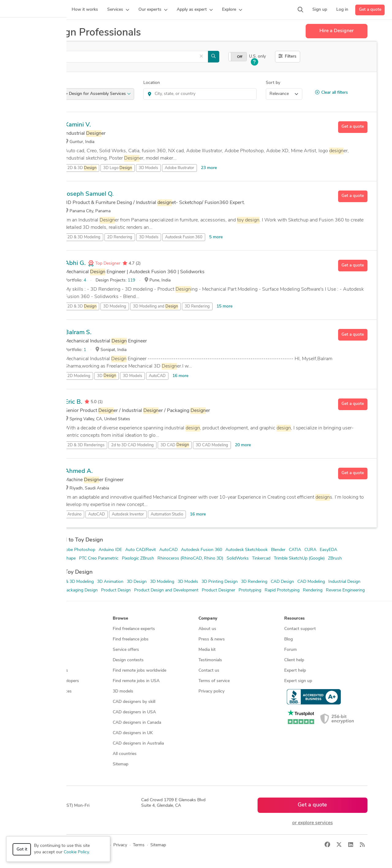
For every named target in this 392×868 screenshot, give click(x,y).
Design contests (43, 650)
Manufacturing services (49, 691)
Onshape (67, 559)
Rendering (313, 590)
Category (33, 83)
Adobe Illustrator (179, 168)
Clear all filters (332, 92)
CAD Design (282, 582)
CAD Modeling (311, 582)
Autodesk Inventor (128, 514)
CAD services (40, 660)
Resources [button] (294, 619)
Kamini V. (78, 125)
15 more (224, 306)
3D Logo (118, 168)
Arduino (74, 514)
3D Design (137, 582)
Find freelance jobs (131, 639)
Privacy (120, 845)
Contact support (300, 629)
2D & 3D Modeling (84, 237)
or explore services (313, 823)
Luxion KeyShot (40, 559)
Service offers (126, 650)
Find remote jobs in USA (136, 681)
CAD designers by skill (134, 702)
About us (207, 629)
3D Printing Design (220, 582)
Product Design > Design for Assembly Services (83, 94)
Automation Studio (167, 514)
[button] (118, 10)
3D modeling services (48, 671)
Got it (22, 849)
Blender (278, 550)
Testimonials (210, 660)
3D (107, 376)
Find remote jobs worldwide (139, 671)
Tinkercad (261, 559)
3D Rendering (197, 306)
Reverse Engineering (345, 590)
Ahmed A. (79, 471)
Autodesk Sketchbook (247, 550)
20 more (243, 445)
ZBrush (335, 559)
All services (38, 702)
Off (240, 57)
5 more (216, 237)
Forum (290, 650)
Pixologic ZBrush (138, 559)
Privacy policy (211, 691)
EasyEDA (328, 550)
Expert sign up (298, 681)
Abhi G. (75, 263)
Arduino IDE (110, 550)
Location (152, 83)
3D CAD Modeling (212, 445)
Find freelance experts (134, 629)
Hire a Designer (337, 31)
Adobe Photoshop (78, 550)
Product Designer (219, 590)
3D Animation (110, 582)
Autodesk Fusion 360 (184, 237)
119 (131, 280)
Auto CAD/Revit (141, 550)
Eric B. (73, 402)
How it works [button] (41, 619)
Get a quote (370, 10)
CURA (310, 550)
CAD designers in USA (134, 712)
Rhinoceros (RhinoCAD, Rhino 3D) (190, 559)
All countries (125, 754)
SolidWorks (238, 559)
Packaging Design (81, 590)
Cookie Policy (76, 852)
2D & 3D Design (40, 582)
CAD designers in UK (133, 733)
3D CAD (175, 445)
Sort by (273, 83)
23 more (209, 168)
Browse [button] (120, 619)
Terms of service (214, 681)
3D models (123, 691)
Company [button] (208, 619)
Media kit (207, 650)
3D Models (148, 168)
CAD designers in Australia (138, 743)
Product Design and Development (166, 590)
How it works (40, 629)
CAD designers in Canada (137, 723)
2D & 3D (82, 168)
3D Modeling (115, 306)
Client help (294, 660)
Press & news (212, 639)
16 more (180, 376)
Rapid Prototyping (282, 590)
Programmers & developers (53, 681)
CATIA (295, 550)
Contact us (209, 671)
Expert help (295, 671)
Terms (139, 845)
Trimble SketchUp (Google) (299, 559)
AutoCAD (157, 376)
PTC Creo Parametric (99, 559)
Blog (288, 639)
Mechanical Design (43, 590)
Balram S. (78, 333)
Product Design (116, 590)
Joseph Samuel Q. (89, 194)
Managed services (44, 639)
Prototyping (250, 590)
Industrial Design (344, 582)
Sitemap (121, 764)
